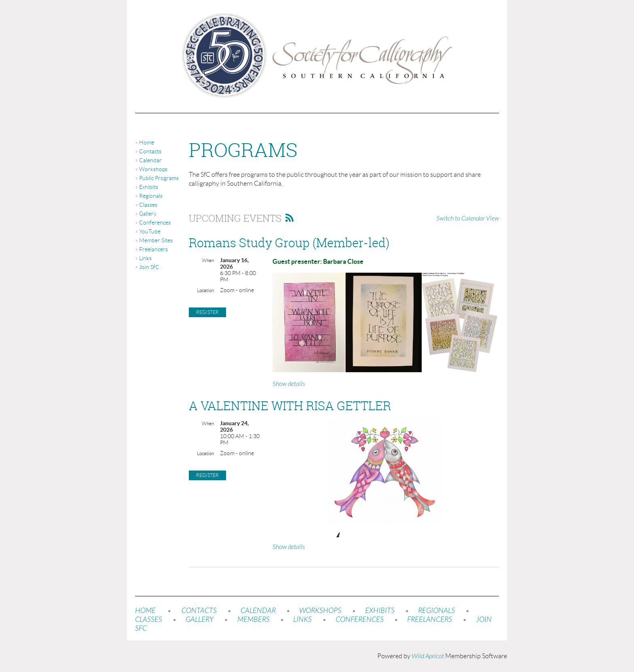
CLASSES (149, 620)
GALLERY (200, 620)
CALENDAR (258, 611)
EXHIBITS (380, 611)
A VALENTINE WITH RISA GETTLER (290, 406)
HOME (145, 611)
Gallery (148, 214)
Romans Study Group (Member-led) (289, 243)
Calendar (150, 160)
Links (145, 258)
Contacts (150, 151)
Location (205, 290)
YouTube (150, 231)
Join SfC (149, 267)
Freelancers (153, 249)
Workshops (153, 169)
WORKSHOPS (320, 611)
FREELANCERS (429, 620)
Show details (289, 384)
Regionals (151, 196)
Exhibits (149, 187)
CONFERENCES (360, 620)
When (208, 260)
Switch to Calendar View (468, 218)
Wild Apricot (428, 656)
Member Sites (156, 240)
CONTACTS (199, 611)
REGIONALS (436, 611)
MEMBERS (254, 620)
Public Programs (159, 178)
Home (147, 142)
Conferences (155, 223)
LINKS (302, 620)
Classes (148, 205)
